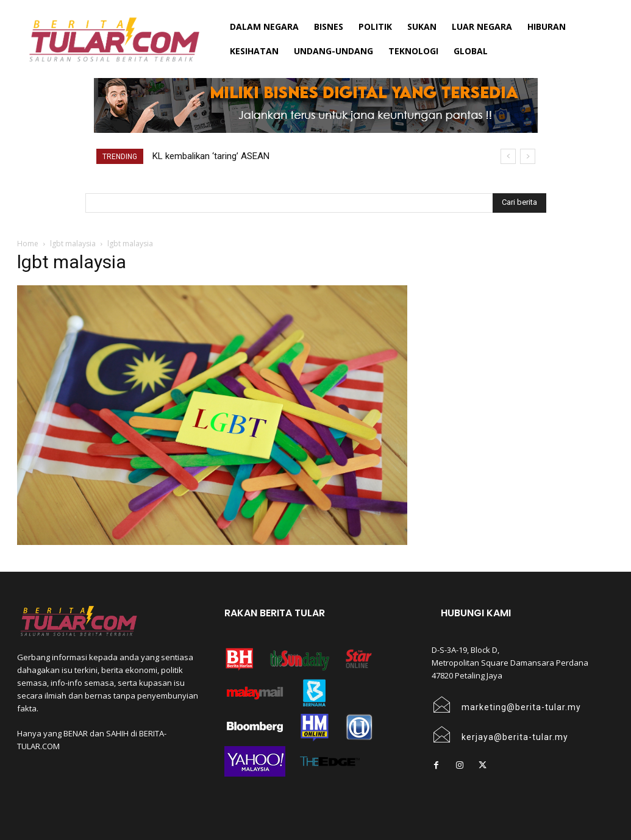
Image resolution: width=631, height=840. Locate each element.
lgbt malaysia (73, 244)
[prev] (508, 156)
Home (28, 244)
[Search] (519, 203)
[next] (528, 156)
